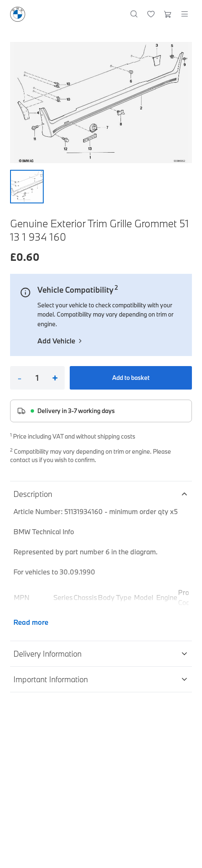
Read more (31, 622)
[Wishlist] (151, 14)
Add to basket (131, 378)
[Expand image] (101, 103)
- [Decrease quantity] (20, 378)
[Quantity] (37, 378)
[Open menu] (184, 14)
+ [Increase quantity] (55, 378)
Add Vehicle (60, 341)
